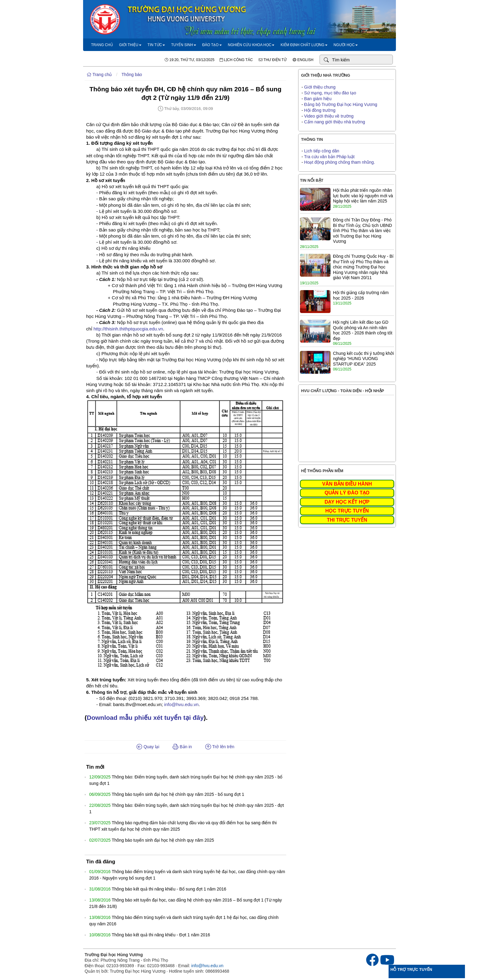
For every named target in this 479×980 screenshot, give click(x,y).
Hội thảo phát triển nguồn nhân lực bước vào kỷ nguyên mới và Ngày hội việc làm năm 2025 (363, 196)
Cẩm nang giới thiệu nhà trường (335, 122)
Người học (346, 45)
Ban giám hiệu (318, 99)
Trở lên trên (220, 747)
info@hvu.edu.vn (181, 704)
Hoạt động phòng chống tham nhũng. (340, 162)
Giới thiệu (130, 45)
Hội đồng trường (320, 110)
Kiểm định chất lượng (304, 45)
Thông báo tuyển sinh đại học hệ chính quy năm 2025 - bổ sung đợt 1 (178, 794)
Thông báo (132, 75)
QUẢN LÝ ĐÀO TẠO (347, 493)
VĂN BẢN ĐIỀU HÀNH (347, 484)
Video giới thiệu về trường (329, 116)
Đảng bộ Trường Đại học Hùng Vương (341, 104)
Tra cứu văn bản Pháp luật (329, 157)
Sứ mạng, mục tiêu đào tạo (330, 93)
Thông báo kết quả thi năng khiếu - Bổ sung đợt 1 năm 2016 (169, 889)
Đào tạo (212, 45)
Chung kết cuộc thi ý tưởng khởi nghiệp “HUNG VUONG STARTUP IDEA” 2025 (363, 359)
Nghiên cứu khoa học (251, 45)
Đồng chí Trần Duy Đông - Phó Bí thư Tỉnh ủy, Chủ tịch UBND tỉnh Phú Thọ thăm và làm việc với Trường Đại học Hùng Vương (362, 231)
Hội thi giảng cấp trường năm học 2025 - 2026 (361, 295)
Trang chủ (102, 45)
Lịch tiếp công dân (322, 151)
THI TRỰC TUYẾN (347, 520)
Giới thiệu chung (320, 87)
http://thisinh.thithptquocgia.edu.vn (128, 329)
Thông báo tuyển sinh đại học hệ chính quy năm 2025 (163, 840)
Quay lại (148, 747)
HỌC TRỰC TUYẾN (347, 511)
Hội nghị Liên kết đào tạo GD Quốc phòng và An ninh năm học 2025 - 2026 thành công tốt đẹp (363, 330)
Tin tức (156, 45)
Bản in (182, 747)
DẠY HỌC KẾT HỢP (347, 502)
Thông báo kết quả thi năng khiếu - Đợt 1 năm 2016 (161, 935)
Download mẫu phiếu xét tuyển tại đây (145, 718)
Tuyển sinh (184, 45)
